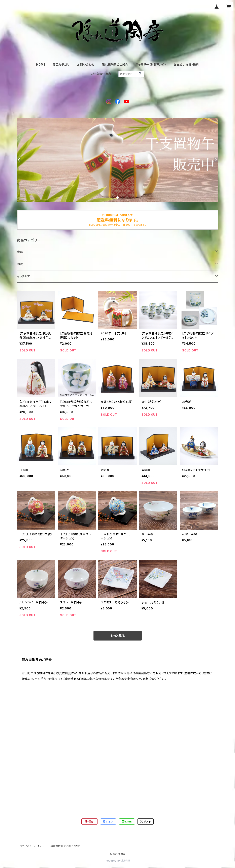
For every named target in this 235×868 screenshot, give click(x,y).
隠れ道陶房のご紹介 (115, 64)
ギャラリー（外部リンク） (151, 64)
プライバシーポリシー (32, 846)
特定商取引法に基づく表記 (66, 846)
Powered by (118, 861)
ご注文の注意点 (101, 74)
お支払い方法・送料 (186, 64)
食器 (20, 252)
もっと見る (118, 636)
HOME (41, 64)
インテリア (24, 276)
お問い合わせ (86, 64)
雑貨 (20, 264)
